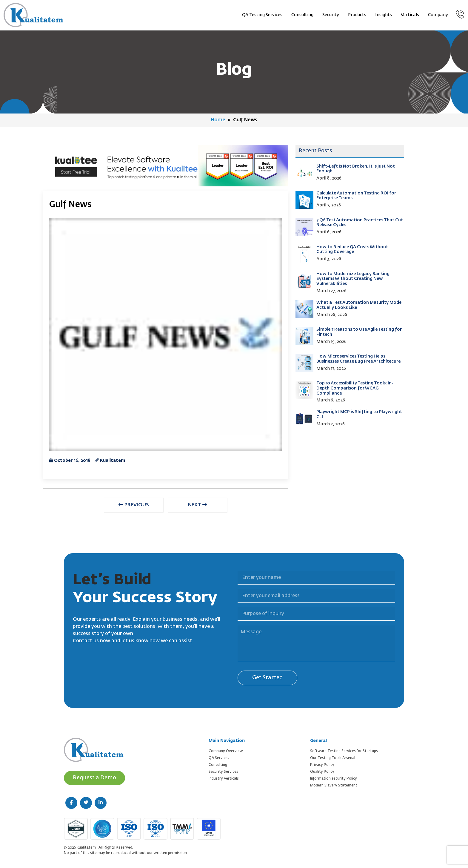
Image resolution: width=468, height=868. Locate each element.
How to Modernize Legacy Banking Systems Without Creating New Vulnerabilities (353, 279)
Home (218, 120)
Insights (384, 15)
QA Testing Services (262, 15)
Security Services (223, 772)
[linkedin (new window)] (101, 803)
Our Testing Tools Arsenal (333, 758)
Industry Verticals (224, 779)
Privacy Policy (322, 765)
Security (331, 15)
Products (357, 15)
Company (438, 15)
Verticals (410, 15)
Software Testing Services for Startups (344, 751)
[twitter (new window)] (86, 803)
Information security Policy (334, 779)
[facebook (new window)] (71, 803)
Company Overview (226, 751)
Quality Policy (322, 772)
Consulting (302, 15)
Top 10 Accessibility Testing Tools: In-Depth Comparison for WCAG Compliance (355, 388)
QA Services (219, 758)
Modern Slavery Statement (334, 786)
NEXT (198, 505)
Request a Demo (94, 778)
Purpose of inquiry (234, 604)
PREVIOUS (134, 505)
